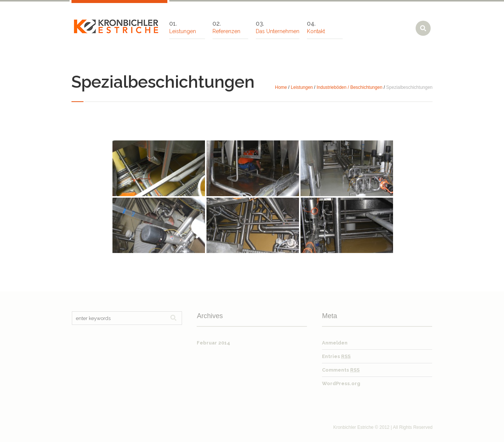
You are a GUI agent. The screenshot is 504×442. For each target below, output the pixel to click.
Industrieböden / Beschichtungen (350, 87)
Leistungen (302, 87)
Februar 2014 (213, 343)
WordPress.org (341, 383)
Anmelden (335, 343)
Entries (336, 356)
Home (281, 87)
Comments (341, 370)
